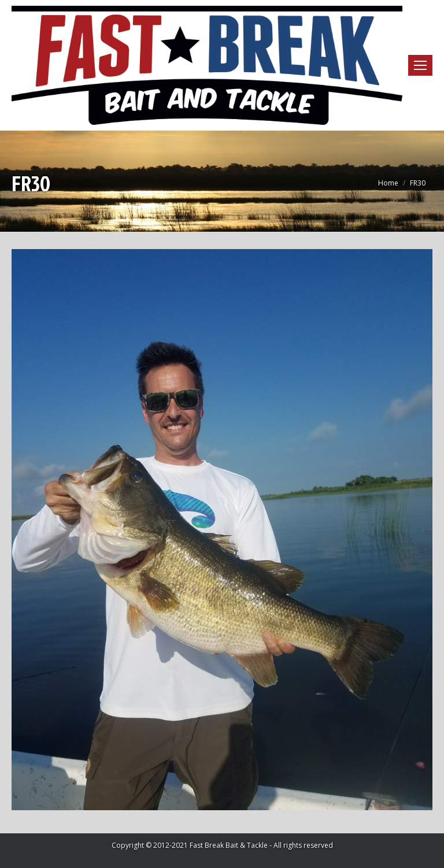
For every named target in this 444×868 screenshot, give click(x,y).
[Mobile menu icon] (420, 65)
